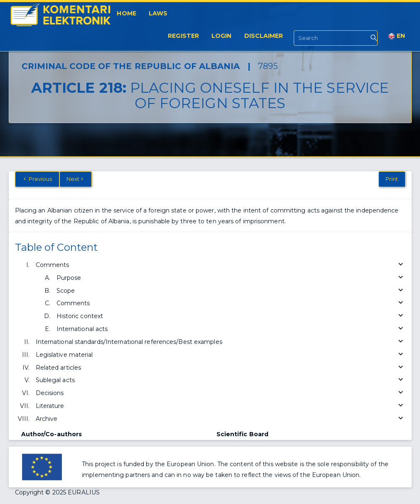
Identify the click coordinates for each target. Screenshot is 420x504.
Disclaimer (264, 36)
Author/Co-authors (52, 434)
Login (222, 36)
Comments (221, 265)
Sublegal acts (221, 380)
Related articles (221, 368)
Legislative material (221, 355)
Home (126, 13)
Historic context (231, 316)
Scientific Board (243, 434)
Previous (37, 179)
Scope (231, 291)
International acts (231, 329)
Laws (158, 13)
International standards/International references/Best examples (221, 342)
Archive (221, 419)
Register (183, 36)
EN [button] (397, 36)
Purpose (231, 278)
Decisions (221, 393)
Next (76, 179)
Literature (221, 406)
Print (392, 179)
